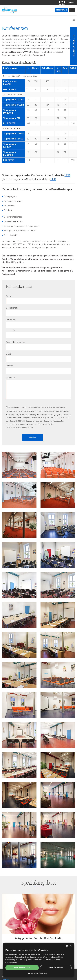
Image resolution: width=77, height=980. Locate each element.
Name (9, 296)
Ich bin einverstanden (16, 407)
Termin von (11, 320)
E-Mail (9, 354)
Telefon (9, 366)
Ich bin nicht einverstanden (37, 407)
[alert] (38, 960)
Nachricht (10, 378)
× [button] (71, 946)
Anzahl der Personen (15, 342)
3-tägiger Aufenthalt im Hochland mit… (38, 938)
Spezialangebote (74, 46)
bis (13, 330)
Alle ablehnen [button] (56, 968)
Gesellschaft (12, 308)
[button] (38, 973)
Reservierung (62, 10)
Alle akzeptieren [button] (22, 968)
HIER (67, 175)
